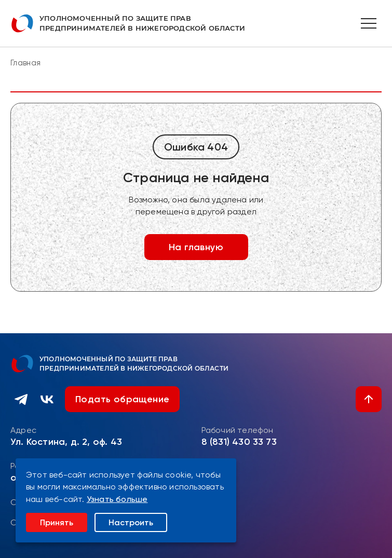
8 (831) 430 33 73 (239, 442)
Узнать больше (117, 499)
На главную (196, 247)
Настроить (131, 522)
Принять (57, 522)
